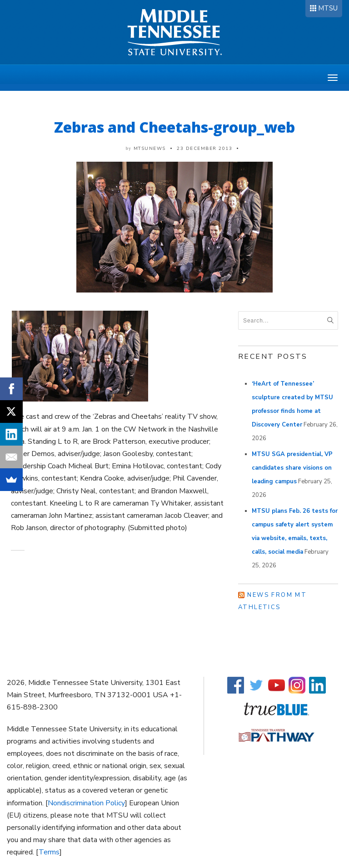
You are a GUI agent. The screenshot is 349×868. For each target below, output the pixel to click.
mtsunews (150, 149)
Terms (49, 852)
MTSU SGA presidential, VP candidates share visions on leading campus (292, 468)
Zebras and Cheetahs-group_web (174, 127)
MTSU (328, 8)
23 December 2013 (204, 149)
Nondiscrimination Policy (86, 803)
